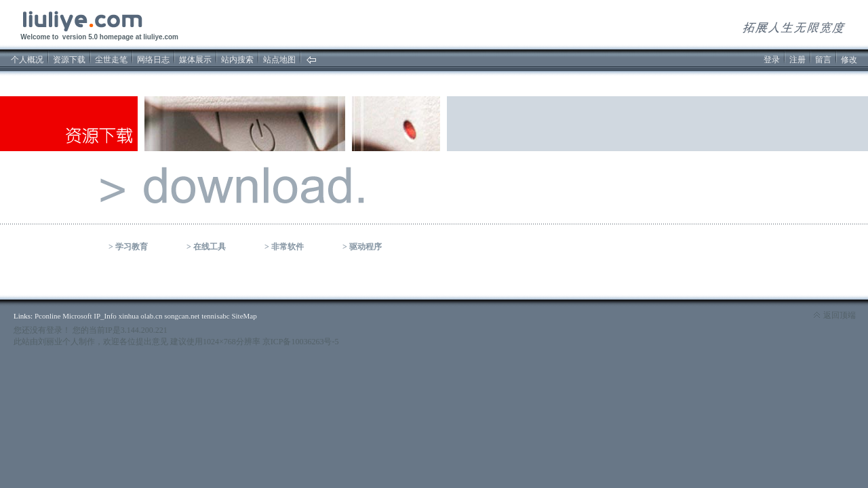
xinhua (129, 316)
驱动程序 (366, 247)
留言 (823, 60)
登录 (772, 60)
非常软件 (288, 247)
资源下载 (69, 60)
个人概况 (27, 60)
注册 (797, 60)
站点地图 (279, 60)
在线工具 (210, 247)
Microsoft (77, 316)
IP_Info (105, 316)
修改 (849, 60)
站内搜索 (237, 60)
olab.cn (151, 316)
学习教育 (132, 247)
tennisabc (216, 316)
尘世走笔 (111, 60)
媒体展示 (195, 60)
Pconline (48, 316)
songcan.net (182, 316)
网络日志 (153, 60)
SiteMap (244, 316)
